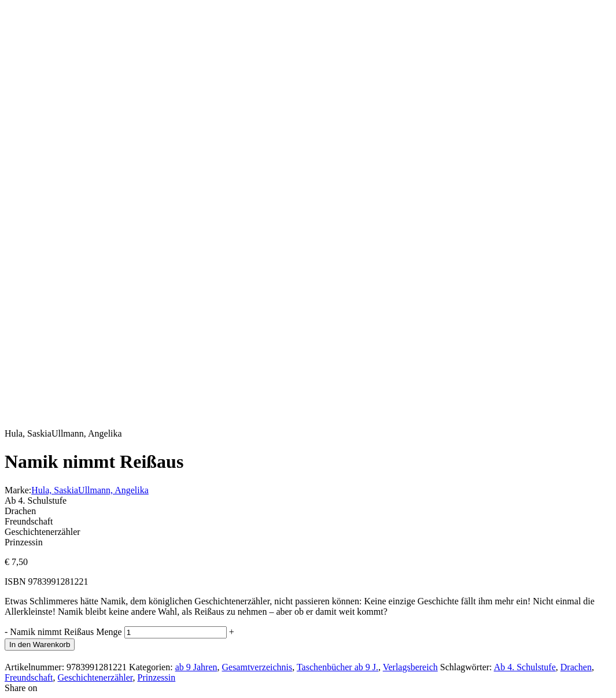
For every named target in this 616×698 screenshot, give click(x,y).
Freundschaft (29, 677)
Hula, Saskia (55, 490)
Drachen (576, 667)
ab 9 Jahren (196, 667)
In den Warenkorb (40, 645)
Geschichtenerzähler (95, 677)
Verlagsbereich (410, 667)
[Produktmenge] (176, 632)
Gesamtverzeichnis (257, 667)
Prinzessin (156, 677)
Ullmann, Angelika (113, 490)
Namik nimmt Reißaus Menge (66, 632)
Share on (21, 688)
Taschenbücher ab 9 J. (337, 667)
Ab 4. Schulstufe (525, 667)
